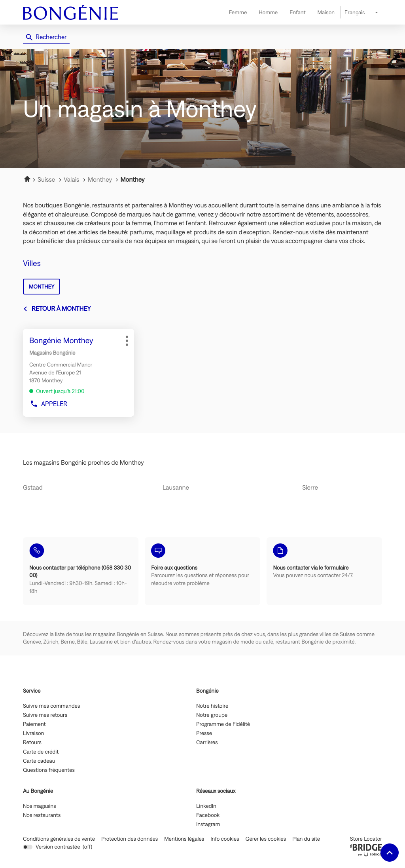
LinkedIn (206, 806)
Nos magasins (40, 806)
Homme (268, 12)
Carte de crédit (41, 752)
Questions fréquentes (49, 770)
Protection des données (130, 839)
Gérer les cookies (266, 839)
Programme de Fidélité (223, 724)
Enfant (297, 12)
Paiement (34, 724)
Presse (204, 733)
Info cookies (225, 839)
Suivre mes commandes (51, 706)
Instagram (208, 824)
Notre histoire (212, 706)
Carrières (207, 743)
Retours (32, 743)
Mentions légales (184, 839)
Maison (326, 12)
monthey (42, 287)
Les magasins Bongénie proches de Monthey (83, 463)
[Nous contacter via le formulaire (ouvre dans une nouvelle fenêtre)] (324, 571)
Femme (238, 12)
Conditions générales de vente (59, 839)
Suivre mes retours (45, 715)
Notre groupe (212, 715)
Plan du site (306, 839)
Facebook (208, 815)
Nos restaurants (42, 815)
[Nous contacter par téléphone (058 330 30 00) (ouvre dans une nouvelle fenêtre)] (81, 571)
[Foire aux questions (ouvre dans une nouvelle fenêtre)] (202, 571)
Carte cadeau (39, 761)
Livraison (33, 733)
